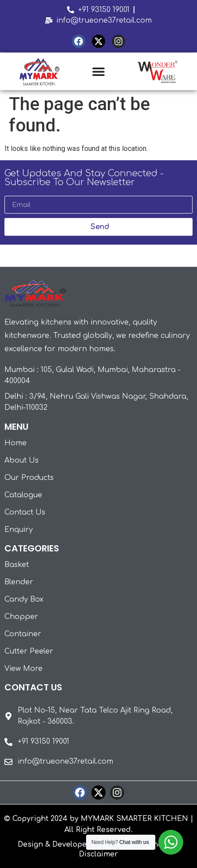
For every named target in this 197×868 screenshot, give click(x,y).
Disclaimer (98, 854)
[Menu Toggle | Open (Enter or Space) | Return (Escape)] (98, 71)
